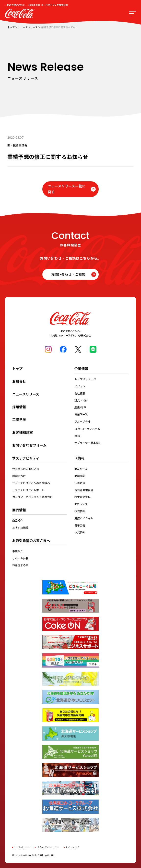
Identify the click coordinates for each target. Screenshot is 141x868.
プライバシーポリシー (48, 847)
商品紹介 (18, 520)
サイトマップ (72, 847)
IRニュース (81, 469)
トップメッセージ (85, 379)
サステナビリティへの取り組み (31, 483)
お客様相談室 (23, 432)
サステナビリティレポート (28, 490)
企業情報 (81, 368)
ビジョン (80, 386)
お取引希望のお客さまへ (31, 540)
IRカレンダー (82, 504)
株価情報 (80, 511)
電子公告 (80, 525)
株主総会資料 (82, 497)
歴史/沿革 (80, 407)
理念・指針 (81, 400)
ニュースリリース (28, 27)
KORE (78, 436)
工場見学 (19, 420)
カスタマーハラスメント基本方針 (32, 497)
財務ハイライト (84, 518)
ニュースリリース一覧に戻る (67, 189)
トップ (11, 27)
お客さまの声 (20, 565)
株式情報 (80, 532)
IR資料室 (80, 476)
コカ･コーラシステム (87, 429)
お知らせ (19, 381)
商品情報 (19, 510)
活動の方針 (19, 476)
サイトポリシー (22, 847)
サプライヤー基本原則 (88, 443)
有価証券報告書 (84, 490)
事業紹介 (18, 551)
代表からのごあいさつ (26, 469)
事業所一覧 (81, 414)
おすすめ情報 (20, 527)
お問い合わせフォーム (29, 445)
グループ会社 (82, 421)
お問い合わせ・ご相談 (68, 274)
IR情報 (79, 458)
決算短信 (80, 483)
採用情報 (19, 407)
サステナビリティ (26, 458)
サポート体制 (20, 558)
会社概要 (80, 393)
